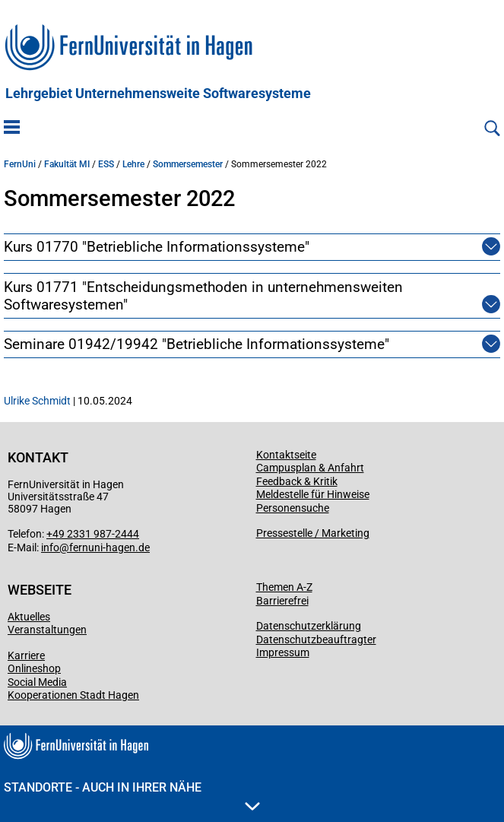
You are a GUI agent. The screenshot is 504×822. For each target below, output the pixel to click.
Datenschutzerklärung (309, 626)
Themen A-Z (284, 587)
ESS (106, 164)
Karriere (26, 655)
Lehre (133, 164)
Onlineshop (34, 668)
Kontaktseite (286, 455)
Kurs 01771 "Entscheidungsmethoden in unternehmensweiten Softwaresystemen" (234, 296)
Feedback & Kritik (297, 481)
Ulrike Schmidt (37, 401)
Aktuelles (29, 617)
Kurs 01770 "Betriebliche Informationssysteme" (157, 247)
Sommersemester (188, 164)
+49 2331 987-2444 (93, 534)
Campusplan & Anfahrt (310, 468)
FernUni (20, 164)
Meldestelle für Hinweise (313, 494)
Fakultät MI (67, 164)
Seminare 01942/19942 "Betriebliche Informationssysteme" (197, 344)
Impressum (283, 652)
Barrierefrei (282, 601)
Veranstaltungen (47, 630)
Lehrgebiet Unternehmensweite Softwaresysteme (158, 94)
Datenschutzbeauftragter (316, 640)
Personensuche (293, 508)
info (50, 547)
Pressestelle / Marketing (313, 533)
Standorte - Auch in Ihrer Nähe (132, 795)
